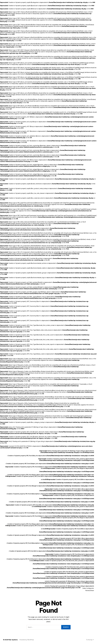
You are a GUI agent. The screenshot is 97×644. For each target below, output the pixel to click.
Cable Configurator (88, 588)
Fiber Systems (13, 640)
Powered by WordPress (27, 640)
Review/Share (90, 590)
